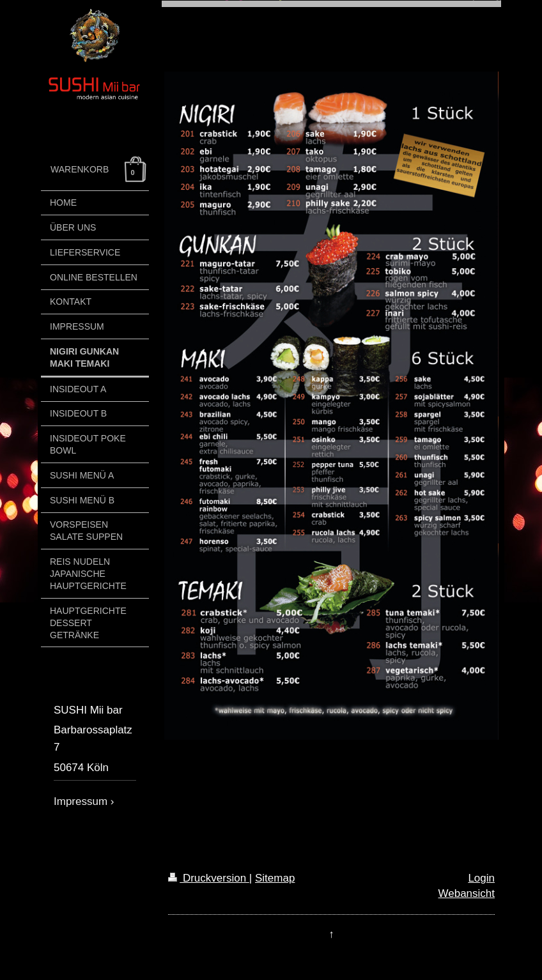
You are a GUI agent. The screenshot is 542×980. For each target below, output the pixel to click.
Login (481, 878)
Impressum (81, 801)
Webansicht (466, 893)
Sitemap (275, 878)
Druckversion (209, 878)
